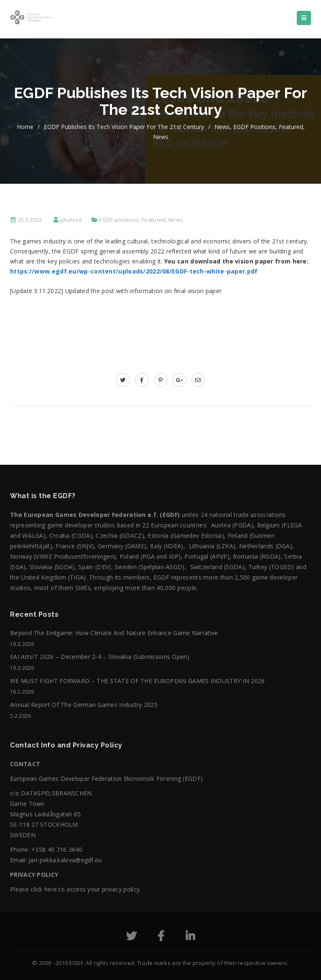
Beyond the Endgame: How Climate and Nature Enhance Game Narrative (114, 633)
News (222, 127)
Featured (291, 127)
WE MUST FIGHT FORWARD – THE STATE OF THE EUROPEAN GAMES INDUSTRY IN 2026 (138, 681)
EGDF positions (254, 127)
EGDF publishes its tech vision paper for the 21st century (124, 127)
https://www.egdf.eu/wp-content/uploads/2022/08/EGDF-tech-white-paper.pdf (134, 271)
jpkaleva (71, 220)
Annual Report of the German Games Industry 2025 (84, 705)
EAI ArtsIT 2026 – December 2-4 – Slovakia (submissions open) (100, 657)
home (25, 127)
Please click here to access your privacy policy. (75, 889)
